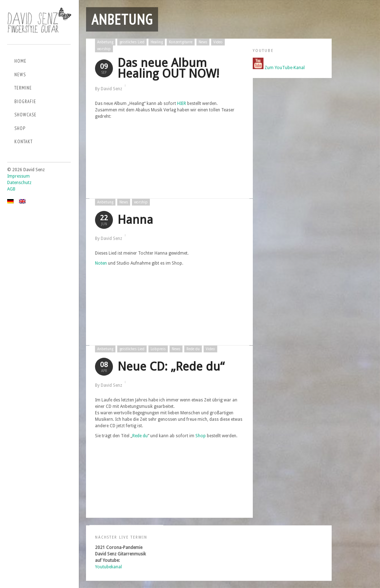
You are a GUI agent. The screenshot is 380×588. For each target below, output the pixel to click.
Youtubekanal (108, 567)
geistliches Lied (132, 42)
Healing (157, 42)
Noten (101, 263)
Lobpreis (158, 349)
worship (104, 49)
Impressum (18, 176)
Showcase (25, 115)
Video (218, 42)
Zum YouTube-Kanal (285, 68)
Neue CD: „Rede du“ (171, 367)
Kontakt (23, 142)
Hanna (135, 220)
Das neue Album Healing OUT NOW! (168, 68)
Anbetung (105, 42)
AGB (11, 189)
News (20, 75)
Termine (23, 88)
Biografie (25, 102)
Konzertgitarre (181, 42)
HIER (182, 103)
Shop (20, 128)
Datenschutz (19, 183)
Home (20, 61)
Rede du (193, 349)
